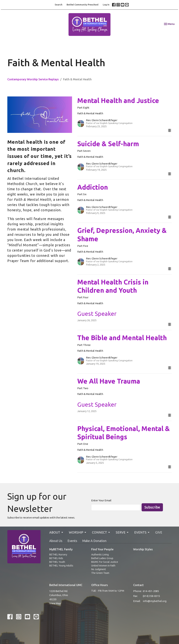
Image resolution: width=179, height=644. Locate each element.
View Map (55, 603)
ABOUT (56, 532)
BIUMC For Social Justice (105, 562)
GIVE (159, 532)
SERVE (122, 532)
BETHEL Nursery (58, 555)
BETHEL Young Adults (61, 566)
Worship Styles (143, 549)
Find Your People (102, 549)
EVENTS (142, 532)
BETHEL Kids (56, 558)
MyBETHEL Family (61, 549)
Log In (106, 5)
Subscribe (152, 507)
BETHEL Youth (57, 562)
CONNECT (101, 532)
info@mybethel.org (155, 601)
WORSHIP (78, 532)
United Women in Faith (103, 566)
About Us (56, 541)
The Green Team (100, 573)
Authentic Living (100, 555)
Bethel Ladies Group (102, 558)
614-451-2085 (151, 591)
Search (58, 5)
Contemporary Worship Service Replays (33, 79)
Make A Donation (94, 541)
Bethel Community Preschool (83, 5)
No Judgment (99, 569)
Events (72, 541)
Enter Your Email (101, 500)
